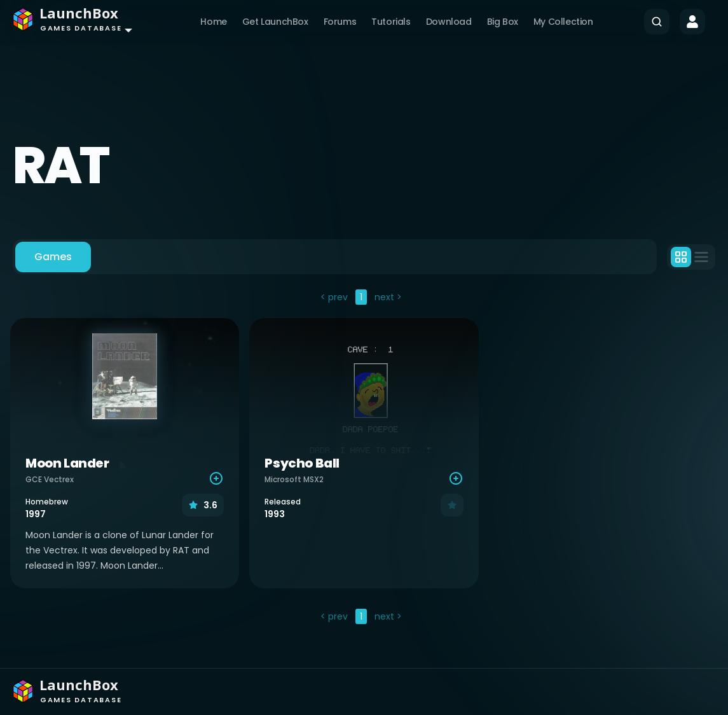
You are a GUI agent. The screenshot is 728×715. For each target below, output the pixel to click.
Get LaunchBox (275, 22)
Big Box (503, 22)
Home (213, 22)
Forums (340, 22)
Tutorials (391, 22)
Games (53, 257)
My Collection (563, 22)
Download (449, 22)
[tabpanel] (364, 458)
